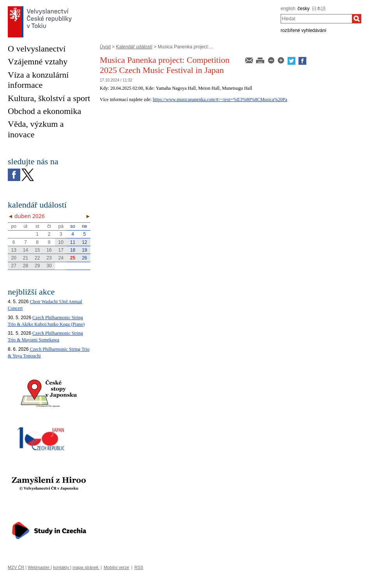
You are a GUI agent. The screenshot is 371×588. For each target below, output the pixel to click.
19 (84, 250)
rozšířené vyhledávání (303, 30)
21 (26, 258)
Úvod (105, 47)
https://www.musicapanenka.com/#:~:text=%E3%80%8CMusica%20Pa (220, 99)
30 (49, 266)
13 (13, 250)
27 (13, 266)
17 (61, 250)
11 (73, 242)
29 (37, 266)
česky (304, 9)
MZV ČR (16, 567)
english (288, 9)
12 (84, 242)
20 (13, 258)
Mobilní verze (116, 567)
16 (49, 250)
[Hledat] (357, 19)
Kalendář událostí (134, 47)
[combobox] (316, 19)
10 (61, 242)
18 (73, 250)
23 (49, 258)
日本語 (319, 9)
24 (61, 258)
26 (84, 258)
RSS (139, 567)
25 (73, 258)
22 (37, 258)
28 (26, 266)
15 (37, 250)
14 (26, 250)
